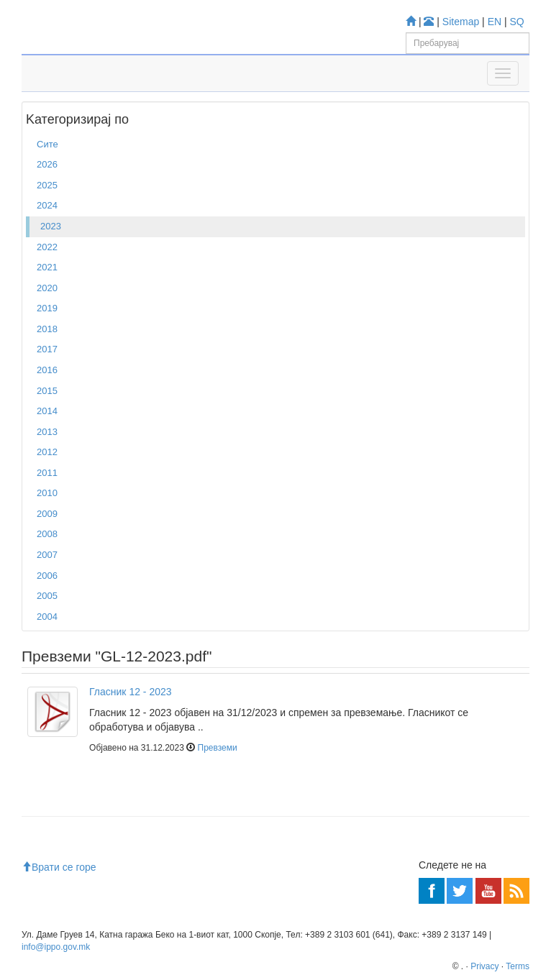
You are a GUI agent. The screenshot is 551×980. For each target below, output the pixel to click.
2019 (47, 308)
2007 (47, 555)
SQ (517, 22)
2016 (47, 370)
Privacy (484, 966)
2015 (47, 391)
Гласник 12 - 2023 (130, 692)
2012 (47, 452)
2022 (47, 247)
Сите (47, 144)
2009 (47, 514)
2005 (47, 596)
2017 (47, 349)
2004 (47, 617)
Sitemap (461, 22)
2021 (47, 267)
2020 (47, 288)
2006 (47, 576)
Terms (518, 966)
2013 (47, 432)
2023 (51, 226)
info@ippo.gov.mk (56, 947)
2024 (47, 205)
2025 (47, 185)
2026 (47, 164)
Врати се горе (59, 867)
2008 (47, 534)
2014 (47, 411)
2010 (47, 493)
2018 (47, 329)
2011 (47, 473)
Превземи (218, 748)
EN (495, 22)
